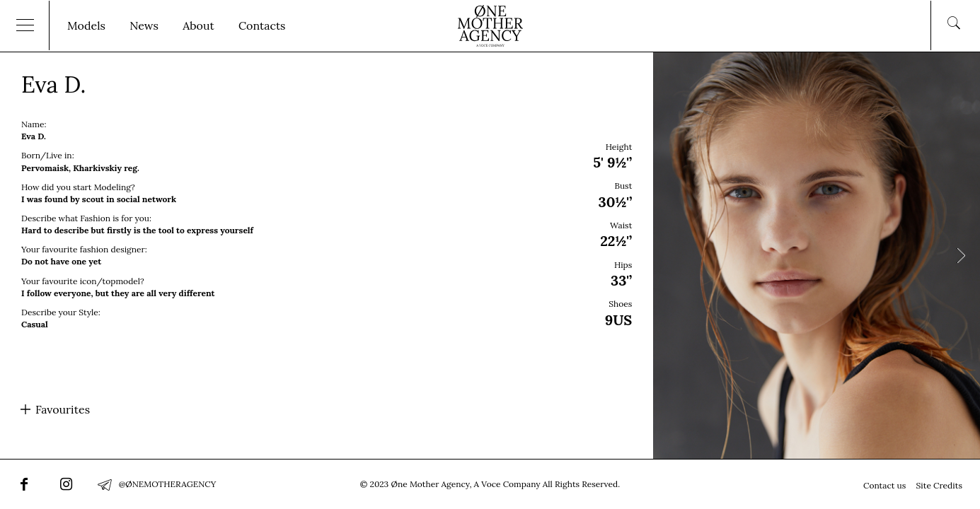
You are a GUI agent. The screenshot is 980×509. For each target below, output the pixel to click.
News (144, 25)
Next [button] (961, 256)
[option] (490, 255)
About (198, 25)
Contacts (262, 25)
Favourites (63, 409)
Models (86, 25)
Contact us (884, 485)
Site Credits (940, 485)
